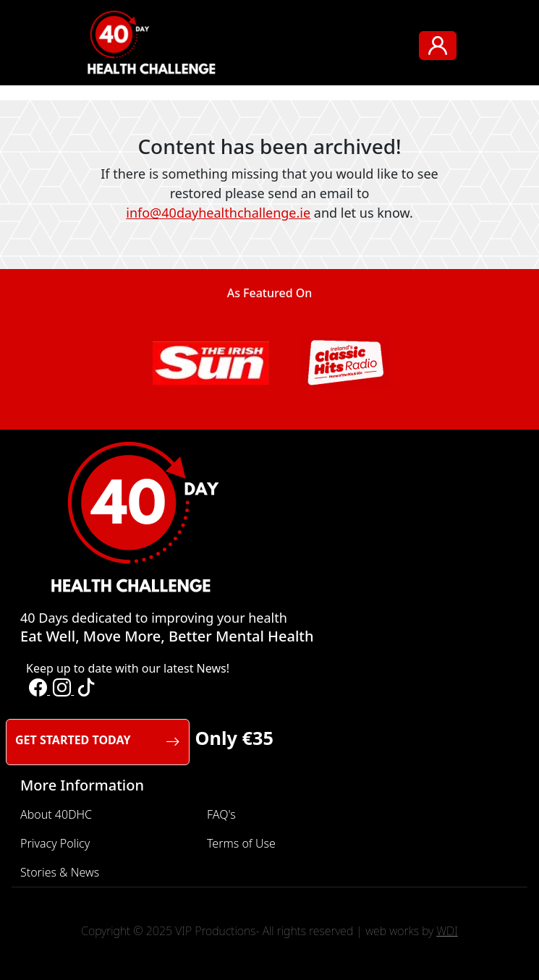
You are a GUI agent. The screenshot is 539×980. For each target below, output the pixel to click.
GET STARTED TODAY (98, 742)
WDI (447, 931)
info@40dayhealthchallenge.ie (218, 213)
